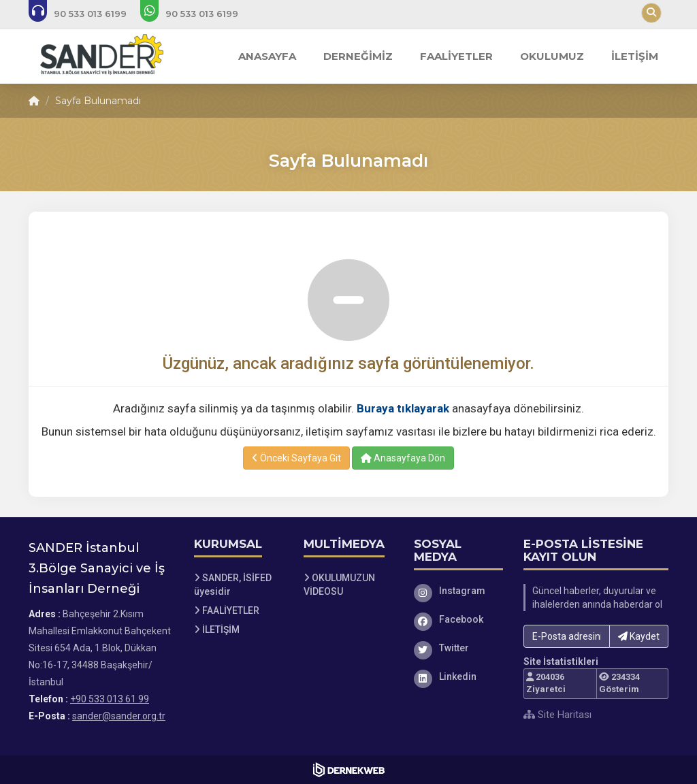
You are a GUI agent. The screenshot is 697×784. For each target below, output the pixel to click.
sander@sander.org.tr (119, 716)
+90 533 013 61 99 (110, 699)
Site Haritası (557, 715)
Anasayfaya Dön (403, 458)
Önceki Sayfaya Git (296, 458)
